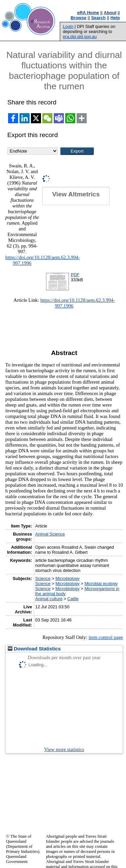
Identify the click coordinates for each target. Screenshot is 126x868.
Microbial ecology (101, 584)
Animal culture (49, 599)
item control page (106, 637)
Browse (78, 18)
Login (68, 26)
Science (43, 578)
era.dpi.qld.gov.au (80, 37)
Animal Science (50, 534)
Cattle (73, 599)
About (110, 13)
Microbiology (68, 578)
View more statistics (64, 749)
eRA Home (88, 13)
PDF (75, 275)
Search (98, 18)
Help (115, 18)
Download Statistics (34, 649)
